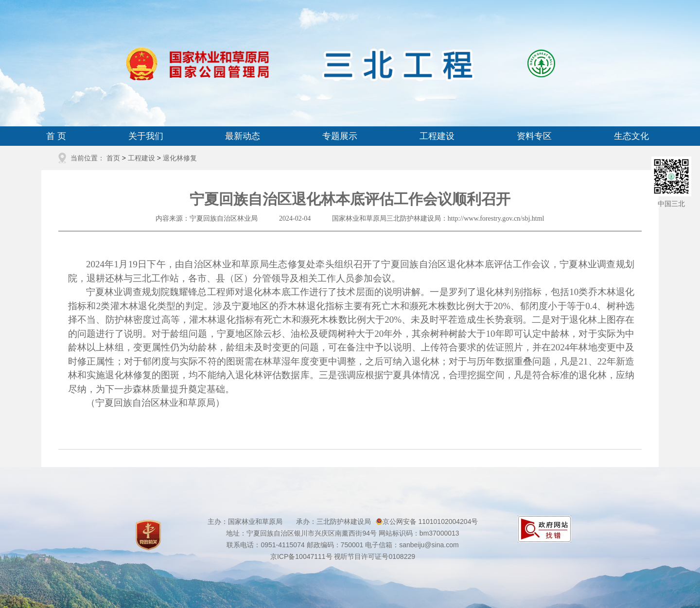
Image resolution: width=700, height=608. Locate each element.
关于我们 (146, 136)
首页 (113, 158)
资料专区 (534, 136)
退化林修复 (180, 158)
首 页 (56, 136)
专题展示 (340, 136)
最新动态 (243, 136)
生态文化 (631, 136)
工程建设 (437, 136)
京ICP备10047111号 (301, 556)
